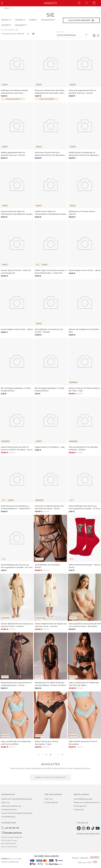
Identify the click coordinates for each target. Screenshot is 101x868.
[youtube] (98, 828)
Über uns (5, 802)
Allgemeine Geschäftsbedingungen (17, 799)
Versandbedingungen (83, 799)
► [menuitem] (58, 755)
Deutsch (95, 858)
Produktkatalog (8, 817)
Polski (75, 858)
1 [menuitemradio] (47, 755)
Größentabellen (51, 802)
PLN (89, 862)
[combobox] (72, 35)
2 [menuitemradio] (51, 755)
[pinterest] (79, 828)
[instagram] (84, 828)
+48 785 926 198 (10, 828)
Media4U (5, 859)
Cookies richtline (9, 810)
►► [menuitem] (62, 755)
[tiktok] (93, 828)
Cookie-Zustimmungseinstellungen (17, 813)
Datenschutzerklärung (11, 806)
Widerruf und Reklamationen (87, 802)
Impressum (79, 810)
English (84, 858)
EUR (95, 862)
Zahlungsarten (80, 806)
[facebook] (88, 828)
